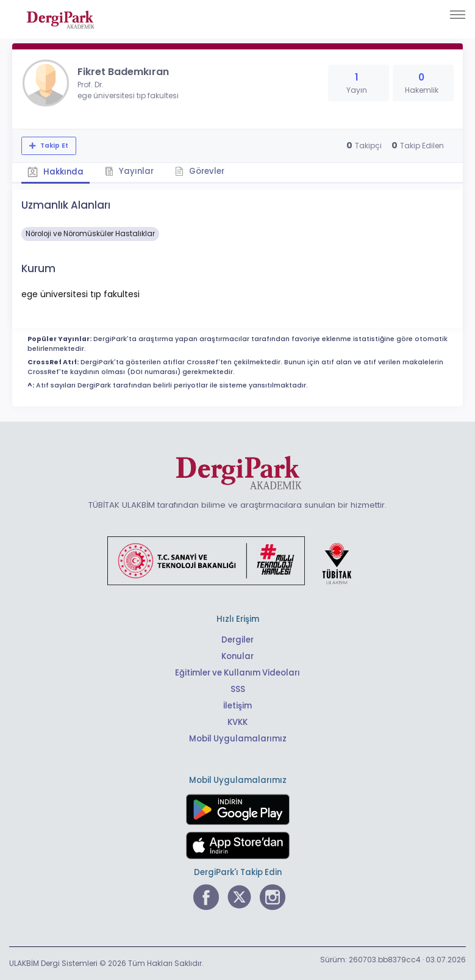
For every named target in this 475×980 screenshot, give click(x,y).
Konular (237, 656)
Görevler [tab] (200, 171)
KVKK (237, 722)
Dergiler (237, 640)
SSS (238, 689)
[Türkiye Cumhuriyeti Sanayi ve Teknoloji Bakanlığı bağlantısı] (237, 560)
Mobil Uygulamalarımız (238, 739)
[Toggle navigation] (458, 15)
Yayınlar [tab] (129, 171)
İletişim (237, 706)
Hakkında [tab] (55, 172)
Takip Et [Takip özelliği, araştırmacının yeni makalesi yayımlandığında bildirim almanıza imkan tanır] (53, 146)
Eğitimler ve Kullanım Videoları (237, 673)
